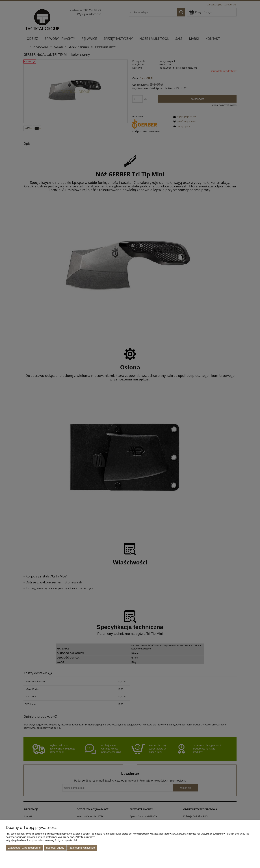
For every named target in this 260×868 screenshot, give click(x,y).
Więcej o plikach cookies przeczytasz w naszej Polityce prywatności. (42, 840)
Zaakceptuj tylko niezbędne (24, 848)
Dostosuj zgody (55, 848)
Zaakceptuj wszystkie (82, 848)
